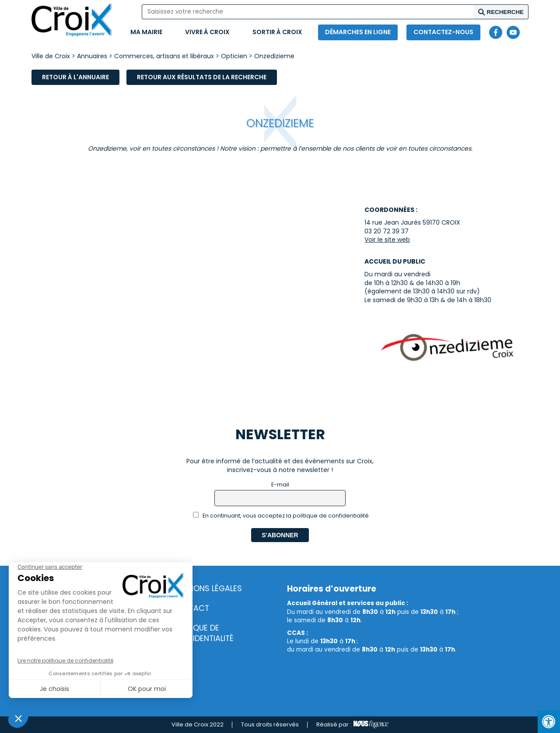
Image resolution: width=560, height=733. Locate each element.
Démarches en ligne (358, 32)
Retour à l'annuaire (75, 77)
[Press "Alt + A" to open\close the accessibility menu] (549, 722)
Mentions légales (207, 589)
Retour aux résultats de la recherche (202, 77)
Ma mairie (146, 32)
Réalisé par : (352, 725)
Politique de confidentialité (203, 633)
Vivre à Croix (207, 32)
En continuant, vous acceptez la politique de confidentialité (281, 516)
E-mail (280, 485)
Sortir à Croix (277, 32)
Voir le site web (387, 240)
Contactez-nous (443, 32)
